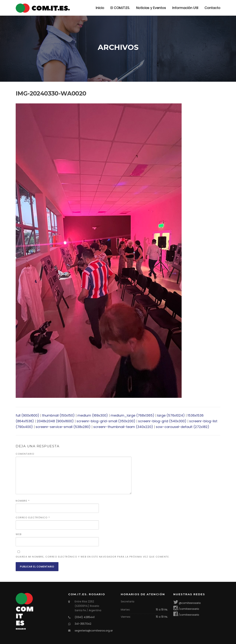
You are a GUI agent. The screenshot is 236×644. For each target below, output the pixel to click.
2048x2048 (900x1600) (55, 421)
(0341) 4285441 (85, 617)
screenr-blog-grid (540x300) (162, 421)
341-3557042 (83, 624)
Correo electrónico (33, 517)
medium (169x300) (93, 415)
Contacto (212, 8)
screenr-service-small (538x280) (63, 427)
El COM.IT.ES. (120, 8)
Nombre (23, 501)
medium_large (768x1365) (132, 415)
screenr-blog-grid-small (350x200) (106, 421)
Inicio (100, 8)
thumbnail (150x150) (58, 415)
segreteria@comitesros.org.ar (94, 631)
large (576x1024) (171, 415)
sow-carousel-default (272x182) (183, 427)
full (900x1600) (27, 415)
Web (19, 534)
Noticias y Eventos (151, 8)
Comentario (25, 454)
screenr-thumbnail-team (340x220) (123, 427)
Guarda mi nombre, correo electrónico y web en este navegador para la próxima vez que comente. (93, 557)
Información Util (185, 8)
